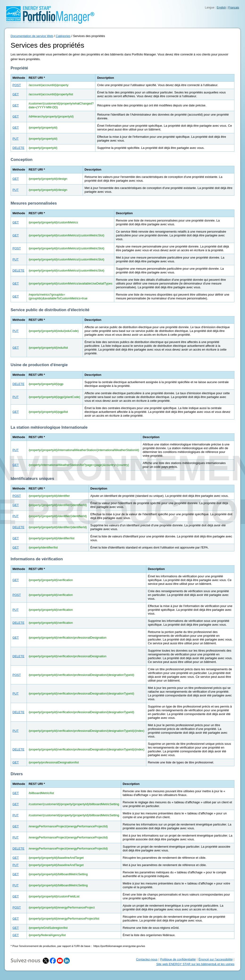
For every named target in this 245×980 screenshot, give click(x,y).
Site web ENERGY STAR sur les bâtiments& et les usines (195, 964)
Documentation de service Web (32, 36)
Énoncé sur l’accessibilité (215, 959)
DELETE (18, 148)
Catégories (63, 36)
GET (16, 94)
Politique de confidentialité (178, 959)
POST (17, 85)
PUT (16, 139)
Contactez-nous (147, 959)
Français (234, 8)
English (221, 8)
